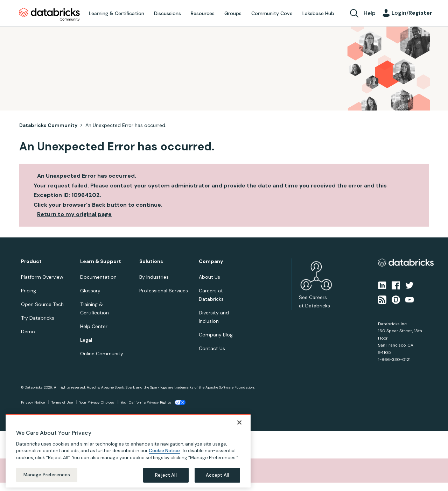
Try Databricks (38, 318)
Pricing (29, 291)
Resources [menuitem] (203, 13)
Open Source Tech (42, 304)
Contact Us (212, 348)
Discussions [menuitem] (167, 13)
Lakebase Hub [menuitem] (318, 13)
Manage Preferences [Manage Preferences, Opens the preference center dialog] (47, 475)
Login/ (412, 13)
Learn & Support (101, 261)
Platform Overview (42, 277)
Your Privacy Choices (97, 402)
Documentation (98, 277)
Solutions (151, 261)
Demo (28, 332)
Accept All (217, 475)
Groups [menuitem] (233, 13)
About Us (209, 277)
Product (31, 261)
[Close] (239, 422)
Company (211, 261)
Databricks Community (50, 15)
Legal (86, 340)
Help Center (94, 326)
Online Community (102, 354)
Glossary (90, 291)
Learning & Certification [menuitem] (117, 13)
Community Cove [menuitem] (272, 13)
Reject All (166, 475)
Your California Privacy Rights (146, 402)
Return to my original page (74, 214)
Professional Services (164, 291)
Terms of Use (62, 402)
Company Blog (216, 335)
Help (370, 13)
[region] (128, 451)
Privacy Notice (33, 402)
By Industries (154, 277)
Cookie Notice (164, 451)
